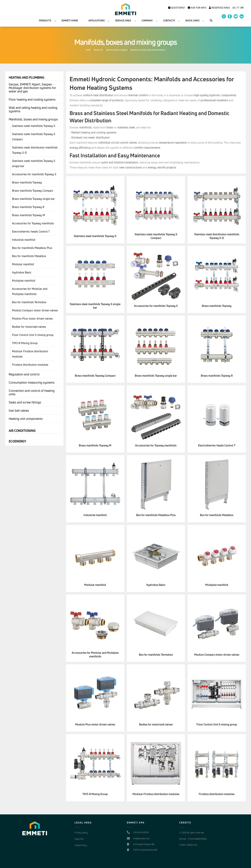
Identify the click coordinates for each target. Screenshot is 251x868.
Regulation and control (24, 374)
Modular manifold (23, 264)
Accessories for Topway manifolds (33, 223)
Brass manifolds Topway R (28, 207)
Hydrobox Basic (22, 272)
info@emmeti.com (141, 838)
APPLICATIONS (96, 20)
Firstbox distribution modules (30, 365)
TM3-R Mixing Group (25, 343)
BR (242, 8)
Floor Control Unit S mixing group (33, 335)
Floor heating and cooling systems (32, 99)
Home (88, 50)
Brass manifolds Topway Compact (33, 191)
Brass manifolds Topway (27, 182)
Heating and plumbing (117, 50)
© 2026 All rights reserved (192, 833)
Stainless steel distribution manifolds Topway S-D (35, 150)
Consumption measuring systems (32, 382)
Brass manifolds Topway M (28, 215)
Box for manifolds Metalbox (29, 256)
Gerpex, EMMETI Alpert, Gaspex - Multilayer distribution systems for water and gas (32, 88)
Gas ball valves (19, 410)
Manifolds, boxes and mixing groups (148, 50)
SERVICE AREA (123, 20)
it (238, 8)
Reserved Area (219, 8)
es (234, 8)
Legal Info (79, 839)
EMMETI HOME (70, 20)
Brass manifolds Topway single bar (33, 199)
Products (98, 50)
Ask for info (197, 8)
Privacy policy (81, 833)
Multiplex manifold (24, 281)
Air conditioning (22, 431)
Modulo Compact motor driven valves (35, 310)
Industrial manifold (24, 240)
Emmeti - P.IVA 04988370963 (193, 839)
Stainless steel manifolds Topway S (34, 126)
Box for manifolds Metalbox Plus (32, 248)
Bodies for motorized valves (29, 327)
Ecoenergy (17, 441)
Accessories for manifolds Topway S (34, 174)
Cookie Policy (81, 845)
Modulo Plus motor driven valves (32, 319)
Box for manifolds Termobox (29, 302)
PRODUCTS (45, 20)
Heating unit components (26, 419)
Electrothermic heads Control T (31, 231)
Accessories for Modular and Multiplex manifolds (30, 291)
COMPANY (147, 20)
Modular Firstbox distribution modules (30, 354)
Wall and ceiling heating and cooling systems (33, 109)
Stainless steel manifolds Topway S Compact (34, 137)
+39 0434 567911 (141, 832)
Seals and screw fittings (25, 402)
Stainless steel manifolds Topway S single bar (34, 163)
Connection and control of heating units (32, 392)
